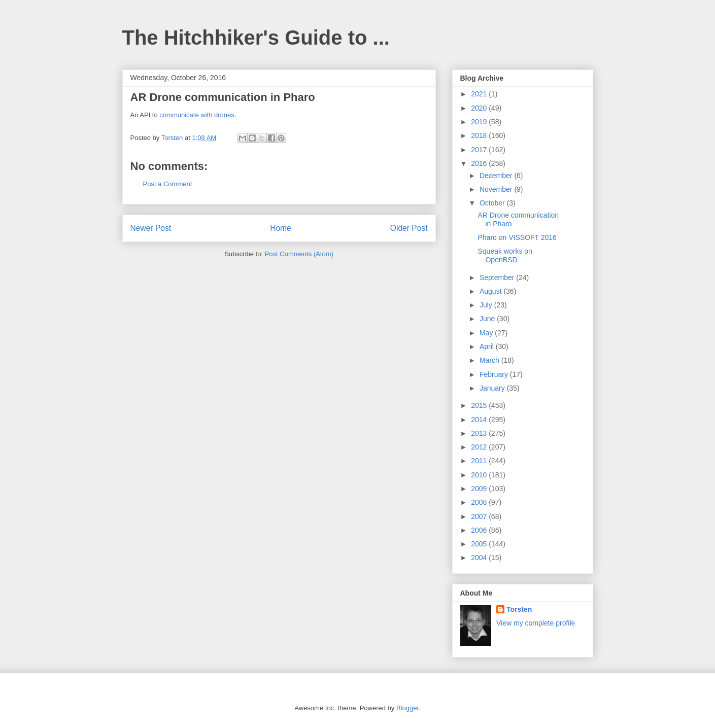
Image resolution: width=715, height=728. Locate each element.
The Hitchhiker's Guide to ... (256, 38)
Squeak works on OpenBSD (505, 255)
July (487, 305)
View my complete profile (536, 623)
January (493, 388)
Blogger (407, 708)
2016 (480, 163)
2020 (480, 108)
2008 (480, 502)
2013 (480, 433)
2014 (480, 420)
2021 (480, 94)
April (488, 346)
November (497, 189)
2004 (480, 558)
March (490, 360)
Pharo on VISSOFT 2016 (517, 237)
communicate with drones (197, 115)
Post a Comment (168, 184)
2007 (480, 516)
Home (281, 228)
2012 (480, 447)
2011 (480, 461)
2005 (480, 544)
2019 (480, 122)
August (491, 291)
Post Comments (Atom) (299, 254)
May (487, 333)
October (493, 203)
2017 (480, 150)
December (497, 176)
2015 (480, 405)
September (498, 278)
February (495, 374)
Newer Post (151, 228)
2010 (480, 475)
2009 (480, 489)
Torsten (519, 609)
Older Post (409, 228)
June (488, 319)
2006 (480, 530)
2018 (480, 135)
